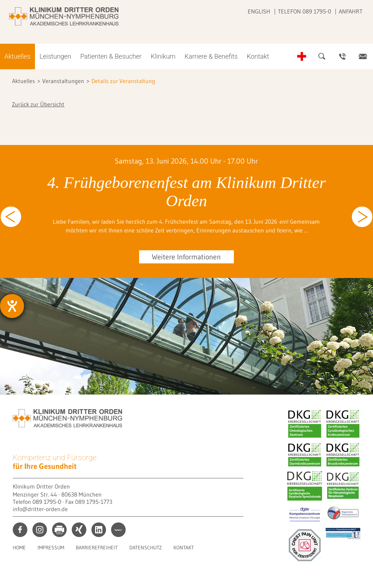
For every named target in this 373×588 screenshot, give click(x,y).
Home (19, 548)
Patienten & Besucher (111, 56)
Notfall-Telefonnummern (302, 56)
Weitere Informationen (186, 257)
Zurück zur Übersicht (38, 104)
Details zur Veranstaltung (123, 81)
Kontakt (258, 56)
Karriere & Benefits (211, 56)
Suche (322, 56)
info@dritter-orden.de (40, 509)
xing (79, 530)
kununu (118, 530)
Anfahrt (351, 11)
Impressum (51, 548)
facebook (20, 530)
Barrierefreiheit (97, 548)
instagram (40, 530)
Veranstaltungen (63, 81)
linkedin (99, 530)
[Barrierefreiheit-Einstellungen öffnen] (12, 306)
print (59, 530)
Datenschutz (146, 548)
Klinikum (163, 56)
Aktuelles (17, 56)
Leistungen (56, 56)
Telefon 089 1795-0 (305, 11)
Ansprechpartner (342, 56)
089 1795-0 (47, 502)
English (259, 11)
